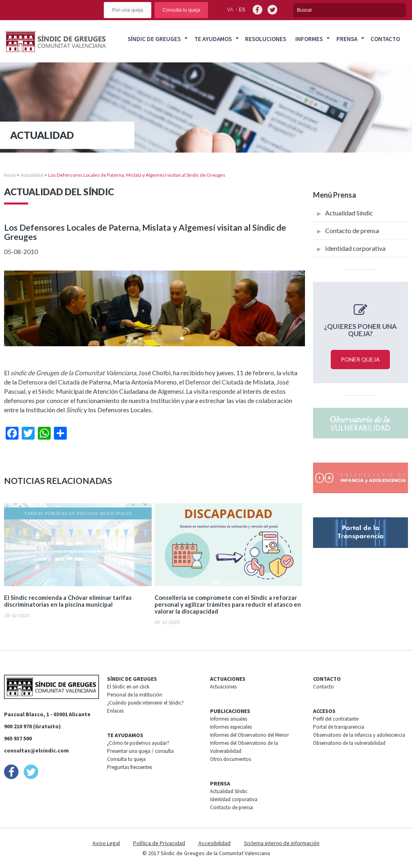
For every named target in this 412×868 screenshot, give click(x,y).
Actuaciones (223, 687)
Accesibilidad (214, 843)
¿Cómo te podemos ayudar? (138, 743)
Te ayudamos (213, 39)
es (242, 10)
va (230, 10)
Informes (309, 39)
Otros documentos (231, 759)
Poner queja (360, 359)
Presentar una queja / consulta (140, 751)
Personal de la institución (135, 695)
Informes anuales (229, 719)
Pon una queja (127, 10)
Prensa (347, 39)
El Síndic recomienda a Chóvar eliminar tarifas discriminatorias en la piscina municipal (68, 601)
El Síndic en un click (128, 687)
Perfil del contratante (336, 719)
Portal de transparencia (339, 727)
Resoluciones (266, 39)
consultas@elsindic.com (36, 750)
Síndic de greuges (154, 39)
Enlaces (115, 711)
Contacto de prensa (352, 230)
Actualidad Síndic (349, 213)
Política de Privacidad (159, 843)
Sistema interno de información (282, 843)
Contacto (385, 39)
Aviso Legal (106, 843)
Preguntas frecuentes (130, 767)
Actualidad (32, 175)
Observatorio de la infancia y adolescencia (359, 735)
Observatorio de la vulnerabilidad (349, 743)
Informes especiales (231, 727)
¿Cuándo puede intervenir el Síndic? (145, 703)
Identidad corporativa (355, 248)
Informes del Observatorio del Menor (249, 735)
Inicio (10, 175)
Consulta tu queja (181, 10)
